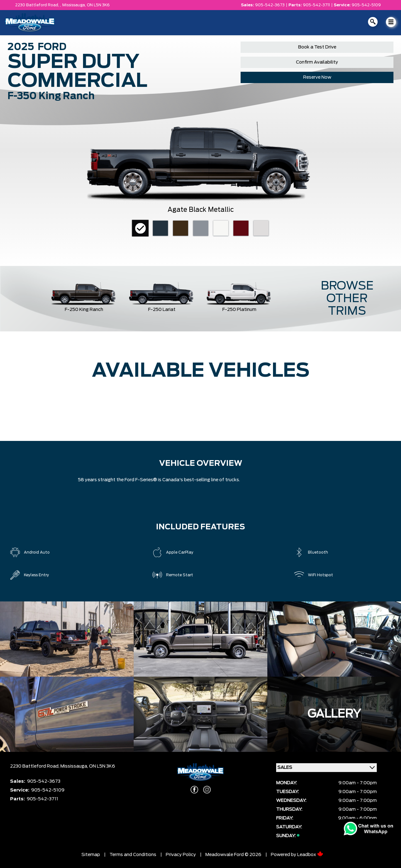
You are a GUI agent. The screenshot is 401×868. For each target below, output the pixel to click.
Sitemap (91, 855)
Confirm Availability (317, 62)
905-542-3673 (270, 5)
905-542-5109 (366, 5)
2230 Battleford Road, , (38, 5)
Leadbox (310, 855)
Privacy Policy (181, 855)
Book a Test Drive (317, 47)
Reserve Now (317, 77)
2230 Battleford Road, (35, 766)
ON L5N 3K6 (98, 5)
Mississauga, (75, 5)
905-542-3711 (316, 5)
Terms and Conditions (133, 855)
